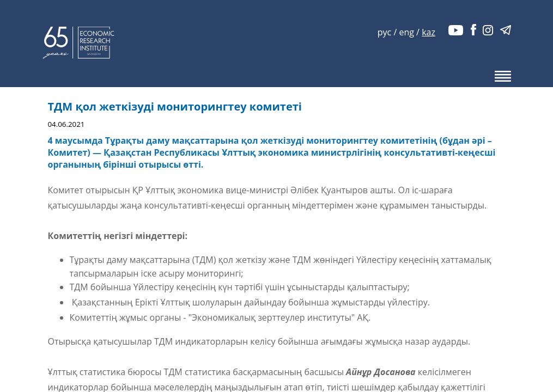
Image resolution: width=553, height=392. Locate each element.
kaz (429, 32)
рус (384, 32)
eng (406, 32)
